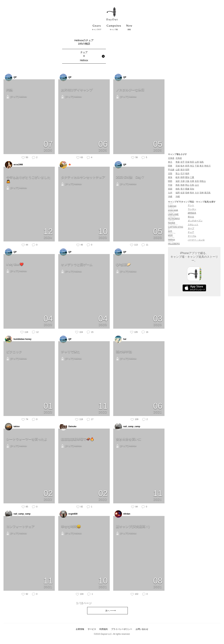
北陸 (170, 173)
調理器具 (192, 213)
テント (191, 205)
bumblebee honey (18, 339)
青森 (178, 162)
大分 (197, 193)
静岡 (183, 177)
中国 (170, 185)
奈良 (197, 181)
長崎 (187, 193)
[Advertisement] (194, 91)
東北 (170, 162)
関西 (170, 181)
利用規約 (104, 629)
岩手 (183, 162)
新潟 (183, 170)
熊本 (192, 193)
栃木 (183, 166)
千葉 (197, 166)
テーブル (192, 236)
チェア (191, 232)
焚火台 (191, 217)
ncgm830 (69, 514)
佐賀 (183, 193)
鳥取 (178, 185)
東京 (202, 166)
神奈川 (207, 166)
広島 (192, 185)
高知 (192, 189)
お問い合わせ (142, 629)
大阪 (187, 181)
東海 (170, 177)
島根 (183, 185)
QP (11, 77)
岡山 (187, 185)
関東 (170, 166)
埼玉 (192, 166)
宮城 (187, 162)
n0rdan (122, 514)
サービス (92, 629)
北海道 (171, 158)
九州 (170, 193)
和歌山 (203, 181)
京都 (183, 181)
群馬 (187, 166)
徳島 (178, 189)
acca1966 (14, 165)
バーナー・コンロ (196, 240)
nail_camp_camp (127, 427)
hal (120, 339)
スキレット (193, 225)
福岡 (178, 193)
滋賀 (178, 181)
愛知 (187, 177)
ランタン (192, 209)
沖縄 (170, 197)
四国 (170, 189)
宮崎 (202, 193)
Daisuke (68, 427)
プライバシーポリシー (122, 629)
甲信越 (171, 170)
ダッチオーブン (195, 221)
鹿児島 (207, 193)
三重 (192, 177)
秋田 (192, 162)
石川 (183, 173)
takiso (12, 427)
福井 (187, 173)
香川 (183, 189)
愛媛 (187, 189)
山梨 (178, 170)
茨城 (178, 166)
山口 (197, 185)
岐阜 (178, 177)
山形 (197, 162)
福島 (202, 162)
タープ (191, 228)
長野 (187, 170)
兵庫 (192, 181)
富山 (178, 173)
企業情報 (80, 629)
